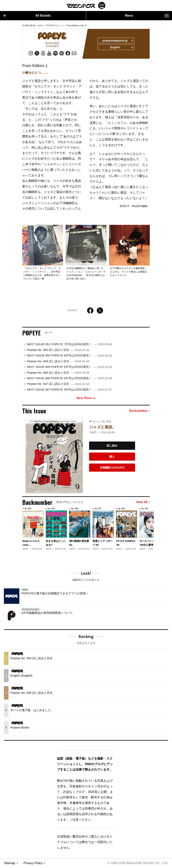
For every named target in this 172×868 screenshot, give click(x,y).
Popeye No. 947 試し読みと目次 (58, 384)
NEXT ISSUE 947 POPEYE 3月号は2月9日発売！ (69, 390)
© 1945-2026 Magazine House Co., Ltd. (138, 863)
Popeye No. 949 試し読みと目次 (58, 361)
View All (143, 502)
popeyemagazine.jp (117, 41)
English (121, 48)
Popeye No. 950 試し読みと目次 (58, 350)
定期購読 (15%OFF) (112, 468)
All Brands (27, 16)
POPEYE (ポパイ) (55, 25)
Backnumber (140, 411)
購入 (112, 457)
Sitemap (10, 863)
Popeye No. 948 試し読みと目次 (58, 373)
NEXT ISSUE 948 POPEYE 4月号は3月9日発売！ (69, 378)
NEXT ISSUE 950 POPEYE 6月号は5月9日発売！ (69, 356)
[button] (146, 529)
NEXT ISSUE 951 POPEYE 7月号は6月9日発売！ (69, 344)
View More (86, 398)
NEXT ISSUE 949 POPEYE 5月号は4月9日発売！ (69, 367)
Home (40, 25)
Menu (147, 16)
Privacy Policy (33, 863)
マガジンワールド (86, 5)
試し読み (112, 446)
